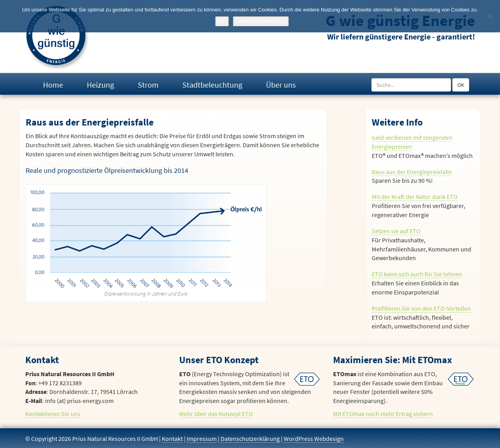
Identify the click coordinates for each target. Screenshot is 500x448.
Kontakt (172, 439)
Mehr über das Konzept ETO (216, 414)
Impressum (202, 439)
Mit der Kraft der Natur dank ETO (415, 197)
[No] (490, 16)
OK (461, 85)
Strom (148, 85)
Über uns (281, 85)
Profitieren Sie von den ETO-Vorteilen (421, 308)
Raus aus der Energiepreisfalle (412, 172)
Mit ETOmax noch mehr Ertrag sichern (383, 414)
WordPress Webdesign (314, 439)
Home (53, 85)
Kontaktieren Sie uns (53, 414)
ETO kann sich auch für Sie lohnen (417, 274)
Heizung (100, 85)
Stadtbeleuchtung (212, 85)
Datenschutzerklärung (250, 439)
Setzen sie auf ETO (396, 231)
